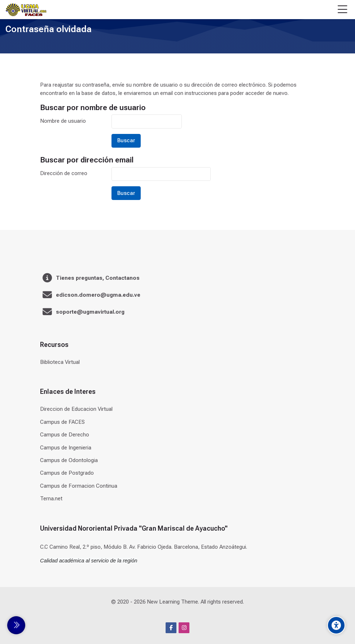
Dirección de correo (64, 173)
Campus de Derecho (65, 435)
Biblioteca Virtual (60, 362)
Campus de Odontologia (69, 460)
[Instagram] (184, 628)
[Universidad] (26, 10)
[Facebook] (171, 628)
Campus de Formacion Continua (79, 486)
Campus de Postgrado (67, 473)
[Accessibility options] (336, 625)
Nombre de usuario (63, 121)
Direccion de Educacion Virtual (76, 409)
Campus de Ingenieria (66, 448)
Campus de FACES (62, 422)
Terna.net (51, 499)
